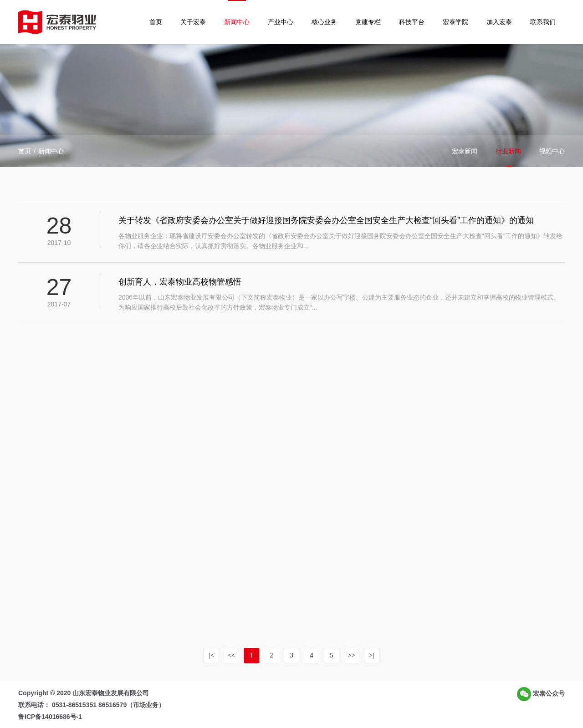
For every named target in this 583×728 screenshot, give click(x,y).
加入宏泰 (499, 22)
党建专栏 (368, 22)
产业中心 (281, 22)
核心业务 (324, 22)
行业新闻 (508, 151)
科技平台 (412, 22)
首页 (156, 22)
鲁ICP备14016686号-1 (50, 717)
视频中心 (552, 151)
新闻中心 (237, 22)
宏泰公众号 (541, 694)
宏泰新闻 (465, 151)
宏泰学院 (455, 22)
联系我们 (543, 22)
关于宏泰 (193, 22)
